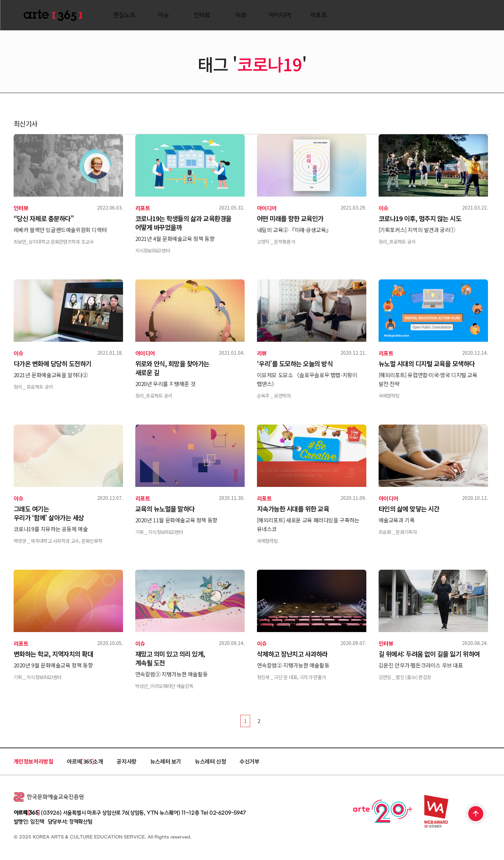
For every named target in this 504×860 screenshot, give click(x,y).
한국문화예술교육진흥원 (49, 797)
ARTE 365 (53, 16)
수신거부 (249, 761)
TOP (476, 814)
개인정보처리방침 (34, 761)
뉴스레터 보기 (166, 761)
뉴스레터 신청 (210, 761)
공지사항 (126, 761)
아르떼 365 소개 (85, 761)
